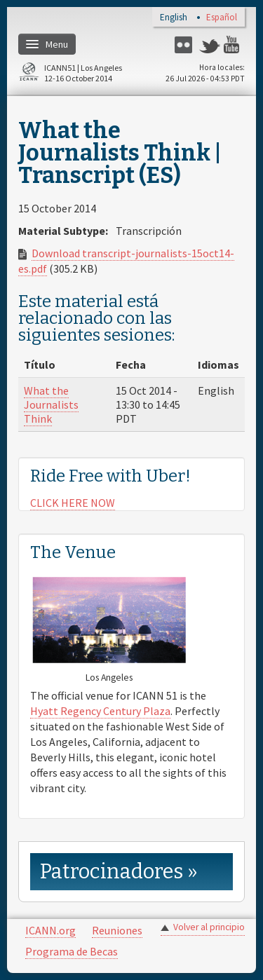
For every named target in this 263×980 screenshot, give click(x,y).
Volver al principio (209, 927)
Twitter (210, 45)
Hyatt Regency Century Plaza (100, 711)
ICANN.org (50, 930)
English (174, 18)
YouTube (234, 45)
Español (222, 18)
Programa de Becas (72, 951)
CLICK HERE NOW (73, 503)
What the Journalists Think (51, 404)
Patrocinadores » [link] (119, 872)
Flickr (185, 45)
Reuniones (117, 930)
